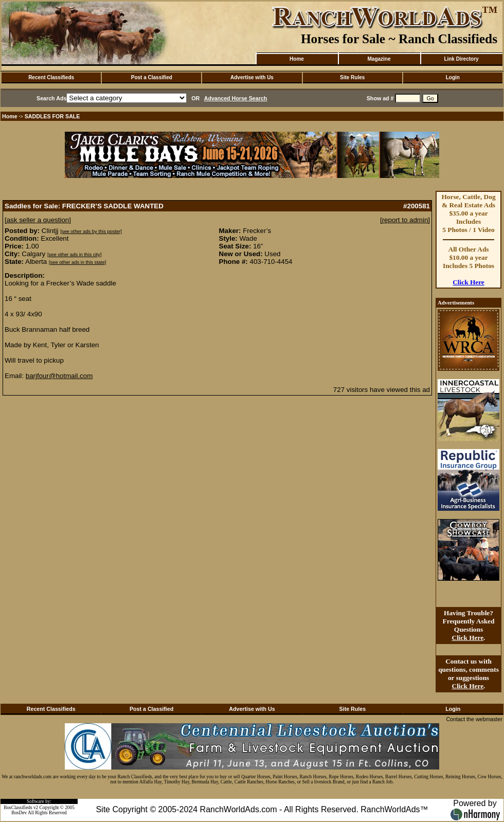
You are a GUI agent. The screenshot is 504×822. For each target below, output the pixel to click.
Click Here (469, 282)
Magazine (379, 59)
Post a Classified (152, 77)
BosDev (19, 813)
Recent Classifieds (51, 77)
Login (453, 77)
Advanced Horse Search (236, 98)
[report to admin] (405, 220)
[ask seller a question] (38, 220)
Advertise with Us (252, 77)
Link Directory (461, 59)
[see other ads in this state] (77, 262)
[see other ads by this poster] (91, 231)
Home (297, 59)
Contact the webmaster (474, 719)
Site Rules (352, 77)
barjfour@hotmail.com (59, 376)
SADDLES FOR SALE (52, 116)
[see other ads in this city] (74, 255)
